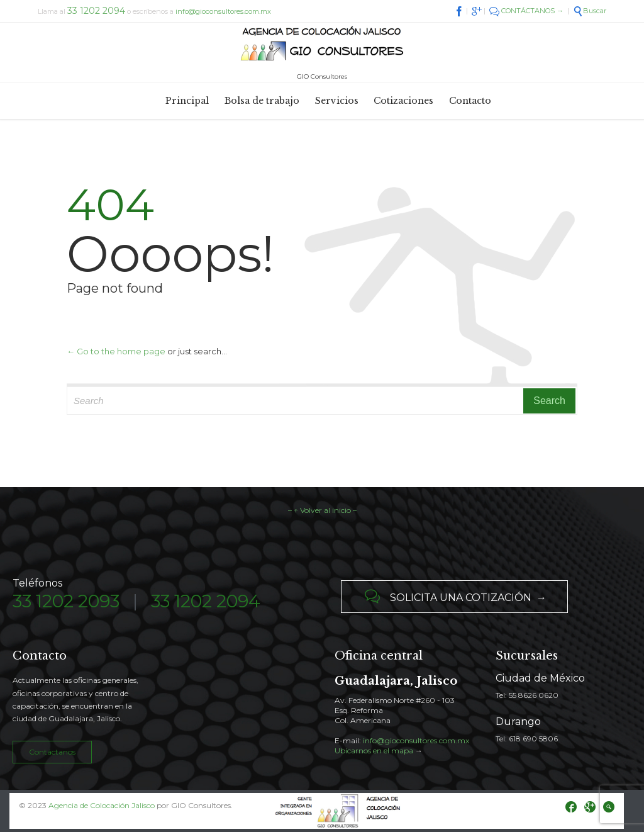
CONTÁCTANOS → (526, 11)
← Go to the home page (116, 351)
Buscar (590, 11)
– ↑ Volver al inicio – (322, 510)
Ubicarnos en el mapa (374, 750)
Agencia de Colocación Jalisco (102, 805)
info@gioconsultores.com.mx (223, 11)
